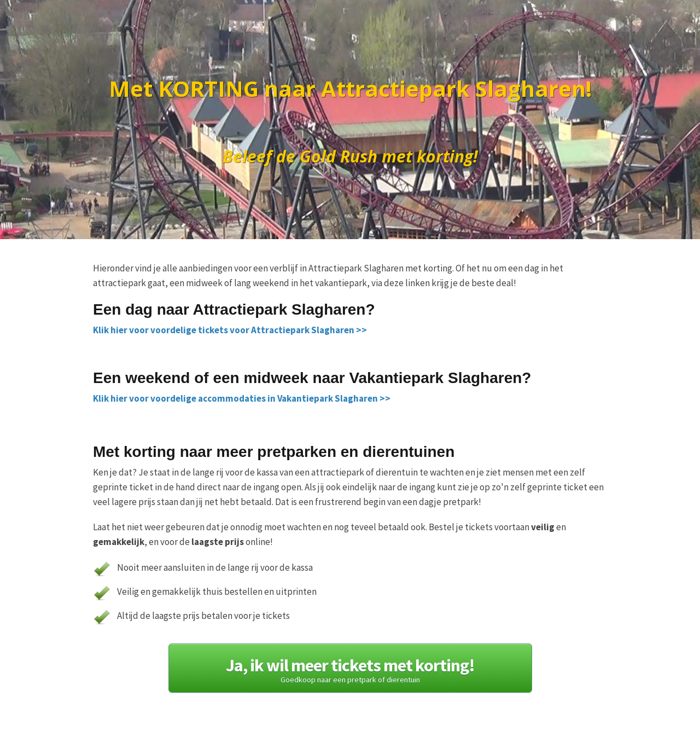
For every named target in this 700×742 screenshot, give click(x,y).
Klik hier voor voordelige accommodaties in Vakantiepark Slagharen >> (242, 398)
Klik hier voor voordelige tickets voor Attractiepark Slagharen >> (230, 330)
